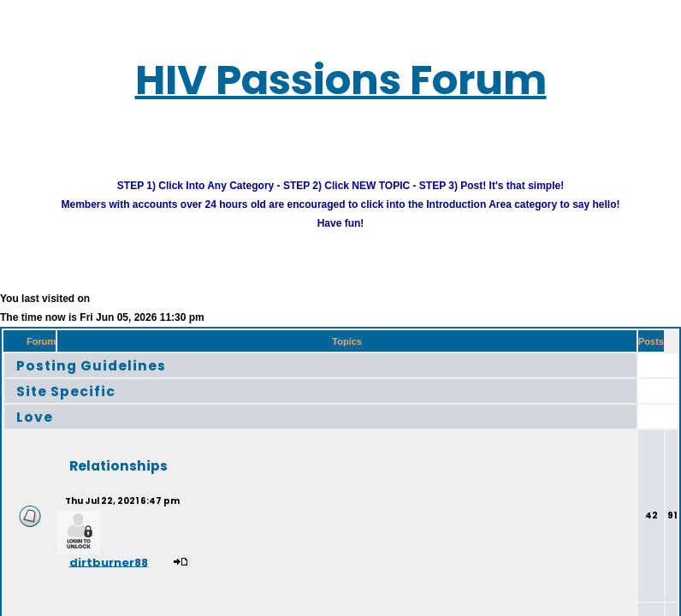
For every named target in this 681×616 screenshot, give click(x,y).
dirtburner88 (109, 562)
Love (35, 416)
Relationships (118, 466)
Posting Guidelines (91, 365)
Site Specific (66, 391)
